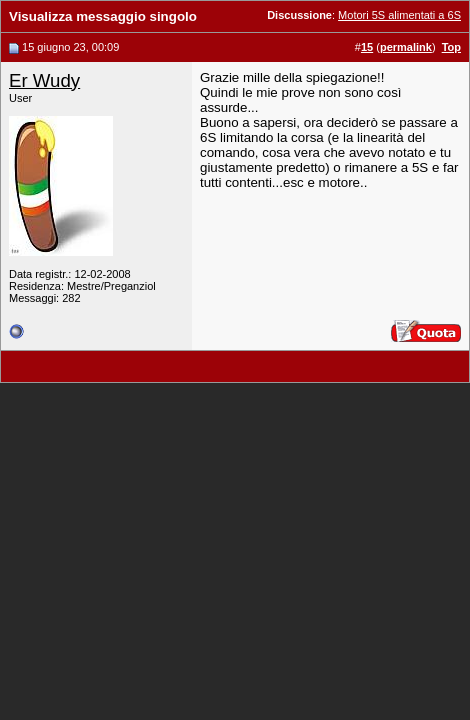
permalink (406, 47)
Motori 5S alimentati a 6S (399, 15)
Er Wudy (44, 80)
